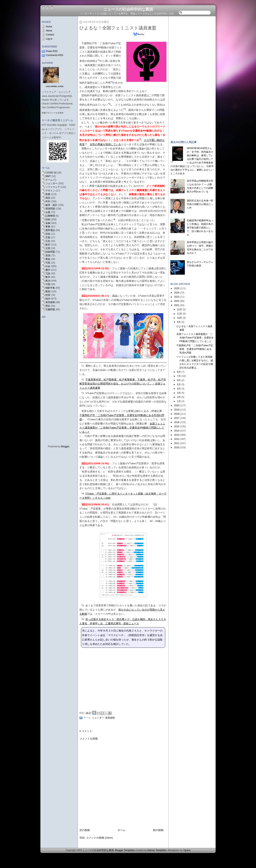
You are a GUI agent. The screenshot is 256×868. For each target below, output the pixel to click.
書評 (48, 270)
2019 (177, 410)
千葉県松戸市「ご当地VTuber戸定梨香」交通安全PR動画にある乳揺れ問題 (195, 349)
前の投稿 (158, 830)
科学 (48, 201)
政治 (48, 281)
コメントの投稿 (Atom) (99, 838)
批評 (48, 299)
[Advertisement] (124, 679)
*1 (83, 366)
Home (49, 27)
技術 (48, 219)
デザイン (50, 191)
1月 (179, 401)
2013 (177, 435)
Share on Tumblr (94, 713)
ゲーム (49, 180)
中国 (48, 284)
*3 (83, 393)
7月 (179, 376)
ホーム (121, 830)
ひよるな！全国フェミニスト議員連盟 (118, 28)
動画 (48, 291)
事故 (48, 259)
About (49, 31)
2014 (177, 431)
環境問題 (50, 209)
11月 (179, 314)
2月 (179, 397)
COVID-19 (51, 173)
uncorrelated (55, 86)
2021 (177, 305)
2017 (177, 418)
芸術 (48, 234)
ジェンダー (51, 183)
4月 (179, 389)
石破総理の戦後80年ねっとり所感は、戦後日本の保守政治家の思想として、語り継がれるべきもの (200, 228)
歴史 (48, 306)
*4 (83, 494)
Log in (49, 39)
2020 (177, 405)
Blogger (65, 447)
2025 (177, 288)
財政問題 (50, 252)
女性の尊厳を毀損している (105, 144)
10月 (179, 318)
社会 (48, 266)
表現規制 (50, 302)
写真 (48, 263)
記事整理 (50, 216)
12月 (179, 309)
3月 (179, 393)
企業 (48, 212)
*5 (83, 605)
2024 (177, 293)
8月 (179, 372)
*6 (83, 619)
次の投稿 (85, 830)
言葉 (48, 237)
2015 (177, 426)
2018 (177, 414)
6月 (179, 380)
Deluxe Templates (157, 850)
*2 (83, 380)
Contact (50, 35)
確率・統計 (51, 205)
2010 (177, 448)
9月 (179, 322)
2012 (177, 439)
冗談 (48, 273)
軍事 (48, 227)
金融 (48, 223)
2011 (177, 443)
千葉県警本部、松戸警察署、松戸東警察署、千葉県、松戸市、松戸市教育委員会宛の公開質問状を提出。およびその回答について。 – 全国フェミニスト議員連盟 (123, 384)
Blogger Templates (125, 850)
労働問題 (50, 309)
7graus (187, 850)
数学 (48, 277)
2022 (177, 301)
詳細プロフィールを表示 (53, 113)
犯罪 (48, 295)
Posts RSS (52, 51)
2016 (177, 422)
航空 (48, 245)
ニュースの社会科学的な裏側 (128, 9)
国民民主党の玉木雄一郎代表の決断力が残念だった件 (200, 204)
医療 (48, 194)
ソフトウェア (53, 187)
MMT (48, 176)
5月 (179, 384)
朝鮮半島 (50, 288)
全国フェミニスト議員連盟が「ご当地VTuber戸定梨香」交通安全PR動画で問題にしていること (122, 428)
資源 (48, 255)
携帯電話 (50, 230)
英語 (48, 198)
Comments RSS (55, 55)
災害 (48, 248)
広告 (48, 241)
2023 (177, 297)
